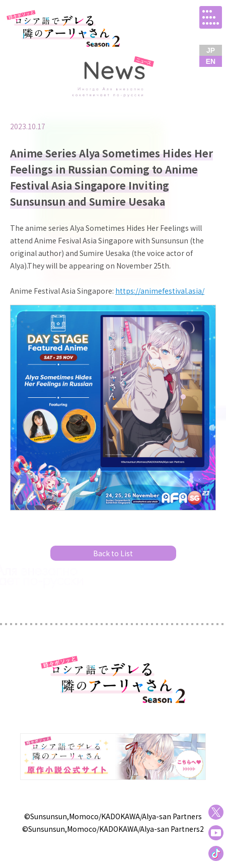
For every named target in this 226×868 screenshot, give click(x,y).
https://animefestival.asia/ (160, 291)
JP (211, 50)
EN (211, 61)
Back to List (113, 553)
